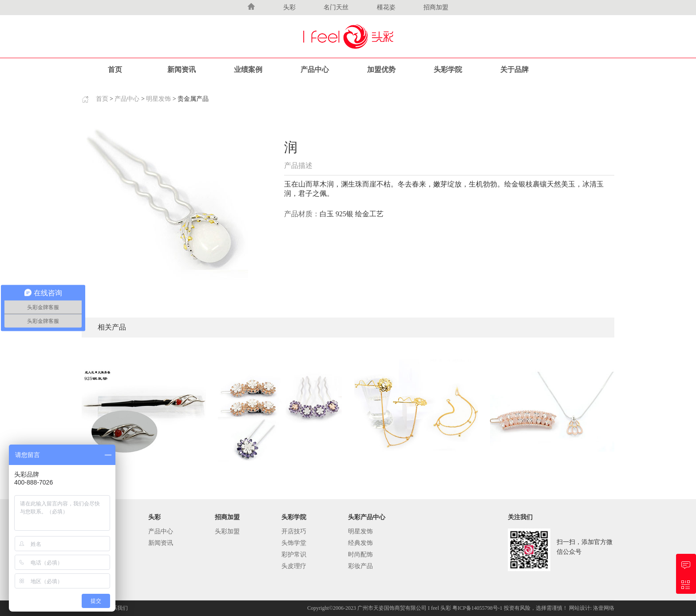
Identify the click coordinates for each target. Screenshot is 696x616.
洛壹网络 (604, 608)
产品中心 (315, 70)
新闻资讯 (182, 70)
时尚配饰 (360, 554)
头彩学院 (448, 70)
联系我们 (117, 608)
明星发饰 (158, 99)
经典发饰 (360, 543)
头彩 (289, 7)
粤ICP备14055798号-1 (478, 608)
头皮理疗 (294, 566)
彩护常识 (294, 554)
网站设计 (580, 608)
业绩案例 (248, 70)
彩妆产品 (360, 566)
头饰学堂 (294, 543)
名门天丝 (336, 7)
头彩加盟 (227, 531)
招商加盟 (436, 7)
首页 (115, 70)
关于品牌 (514, 70)
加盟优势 (381, 70)
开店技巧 (294, 531)
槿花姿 (386, 7)
